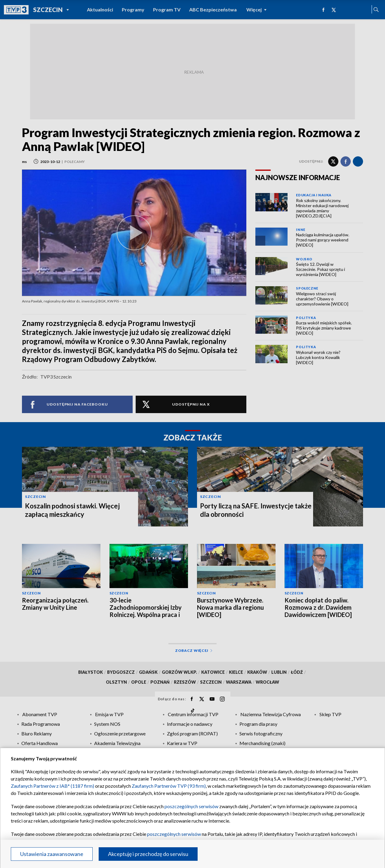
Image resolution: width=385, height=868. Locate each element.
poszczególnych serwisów (191, 806)
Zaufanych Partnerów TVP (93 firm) (169, 786)
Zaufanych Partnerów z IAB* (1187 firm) (52, 786)
